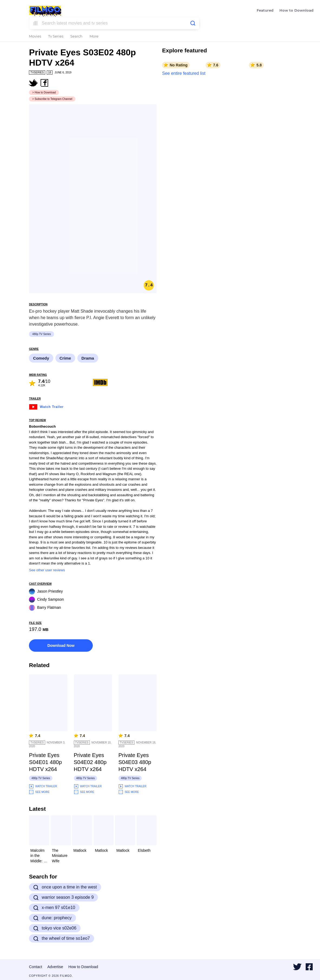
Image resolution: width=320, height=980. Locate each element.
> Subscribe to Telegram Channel (52, 99)
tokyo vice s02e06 (55, 928)
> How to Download (44, 92)
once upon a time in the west (65, 887)
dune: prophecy (52, 918)
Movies (35, 37)
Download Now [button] (61, 646)
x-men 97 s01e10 (54, 908)
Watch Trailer (46, 406)
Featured (265, 11)
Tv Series (56, 37)
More (94, 37)
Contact (35, 967)
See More (39, 792)
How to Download (296, 11)
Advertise (55, 967)
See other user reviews (47, 570)
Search (76, 37)
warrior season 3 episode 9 (63, 897)
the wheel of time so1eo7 (62, 938)
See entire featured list (184, 73)
